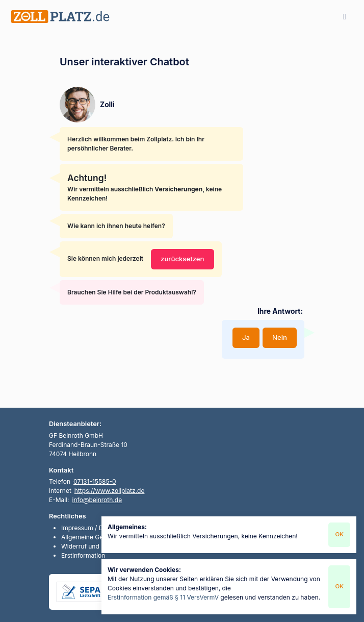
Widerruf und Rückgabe (96, 546)
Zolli (107, 105)
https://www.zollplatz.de (110, 491)
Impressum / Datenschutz (98, 528)
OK (339, 534)
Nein (280, 337)
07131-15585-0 (95, 481)
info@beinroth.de (97, 500)
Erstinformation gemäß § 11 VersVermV (163, 597)
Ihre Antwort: (280, 311)
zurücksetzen (183, 259)
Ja (246, 337)
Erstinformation (83, 555)
